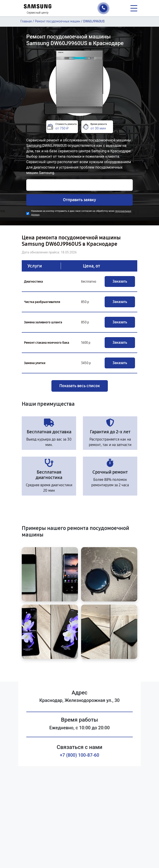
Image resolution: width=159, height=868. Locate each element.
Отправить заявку (79, 200)
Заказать (120, 281)
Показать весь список (80, 386)
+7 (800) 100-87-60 (79, 755)
